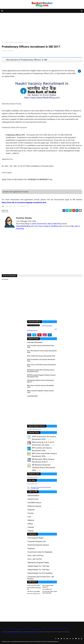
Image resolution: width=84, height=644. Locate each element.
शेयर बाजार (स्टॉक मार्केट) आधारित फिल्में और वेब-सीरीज (50, 592)
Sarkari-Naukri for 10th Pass (39, 570)
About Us (8, 629)
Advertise (53, 629)
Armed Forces (33, 499)
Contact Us (47, 629)
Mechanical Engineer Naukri (39, 563)
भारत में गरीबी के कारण (47, 589)
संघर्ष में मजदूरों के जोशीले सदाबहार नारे (48, 586)
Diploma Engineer (35, 506)
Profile (58, 629)
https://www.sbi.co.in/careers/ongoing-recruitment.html (24, 202)
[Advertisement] (42, 27)
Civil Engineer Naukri (36, 538)
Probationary (23, 206)
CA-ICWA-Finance (35, 503)
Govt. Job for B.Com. (36, 556)
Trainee (31, 531)
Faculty (31, 513)
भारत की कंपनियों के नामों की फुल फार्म (34, 589)
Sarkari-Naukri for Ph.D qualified (40, 573)
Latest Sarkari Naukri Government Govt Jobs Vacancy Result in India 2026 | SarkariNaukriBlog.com (35, 642)
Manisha (5, 51)
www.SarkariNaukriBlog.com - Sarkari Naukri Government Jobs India (21, 633)
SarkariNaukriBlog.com (25, 226)
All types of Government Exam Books (41, 487)
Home (3, 43)
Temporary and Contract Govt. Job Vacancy (40, 578)
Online (14, 206)
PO (18, 206)
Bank (7, 206)
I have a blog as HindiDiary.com (50, 226)
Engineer (31, 510)
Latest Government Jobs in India (44, 224)
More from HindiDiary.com (34, 594)
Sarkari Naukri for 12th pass (39, 566)
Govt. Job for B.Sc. (35, 559)
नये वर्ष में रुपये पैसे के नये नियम (34, 586)
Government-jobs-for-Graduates (40, 552)
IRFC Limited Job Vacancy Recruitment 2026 (41, 356)
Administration (34, 496)
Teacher (31, 527)
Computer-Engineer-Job (37, 541)
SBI (6, 43)
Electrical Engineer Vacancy (38, 545)
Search (41, 629)
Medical (31, 520)
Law (29, 517)
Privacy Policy (22, 629)
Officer (10, 206)
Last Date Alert (35, 489)
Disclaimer (15, 629)
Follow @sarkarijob (47, 326)
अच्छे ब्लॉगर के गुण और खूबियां (33, 592)
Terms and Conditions (33, 629)
